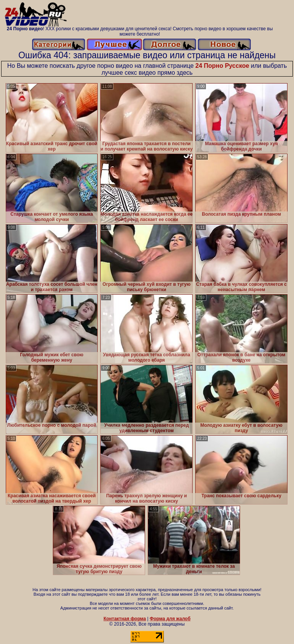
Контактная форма (125, 619)
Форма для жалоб (170, 619)
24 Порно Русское (222, 66)
